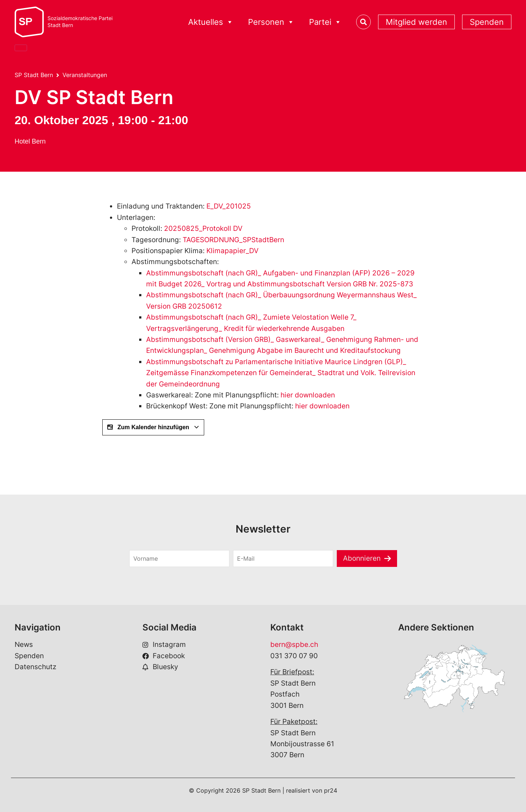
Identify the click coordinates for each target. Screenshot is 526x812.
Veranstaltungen (85, 75)
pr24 (331, 790)
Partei (325, 22)
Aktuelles (211, 22)
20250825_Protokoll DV (203, 228)
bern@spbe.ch (294, 645)
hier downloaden (308, 395)
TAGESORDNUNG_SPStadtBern (233, 240)
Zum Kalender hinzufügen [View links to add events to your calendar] (153, 427)
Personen (271, 22)
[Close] (21, 48)
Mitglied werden (416, 22)
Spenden (487, 22)
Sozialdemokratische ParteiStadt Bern (80, 22)
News (24, 645)
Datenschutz (35, 667)
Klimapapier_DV (232, 251)
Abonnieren (362, 558)
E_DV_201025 (229, 206)
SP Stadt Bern (34, 75)
